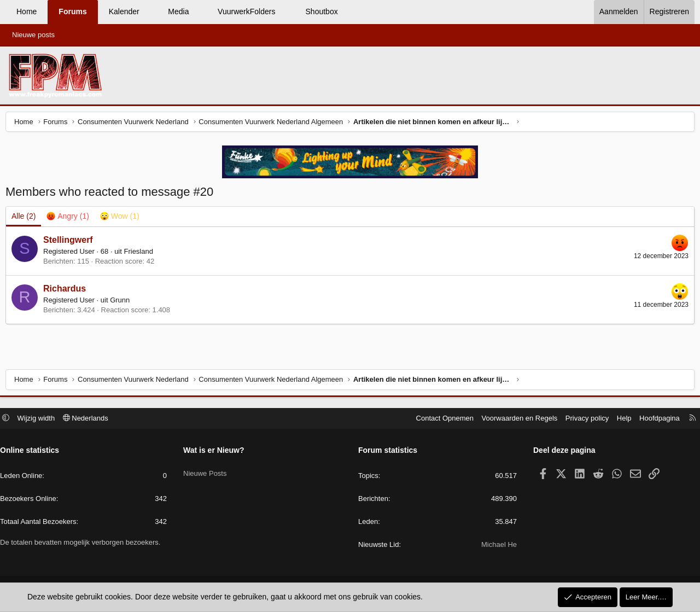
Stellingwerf (71, 243)
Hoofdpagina (654, 419)
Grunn (122, 303)
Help (619, 419)
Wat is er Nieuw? (217, 452)
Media (178, 11)
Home (27, 11)
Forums (72, 11)
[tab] (70, 219)
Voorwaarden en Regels (514, 419)
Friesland (141, 254)
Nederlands (91, 419)
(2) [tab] (26, 219)
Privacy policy (582, 419)
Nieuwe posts (33, 35)
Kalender (124, 11)
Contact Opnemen (440, 419)
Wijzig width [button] (42, 419)
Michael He (496, 546)
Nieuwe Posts (208, 471)
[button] (149, 12)
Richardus (67, 291)
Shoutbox (322, 11)
